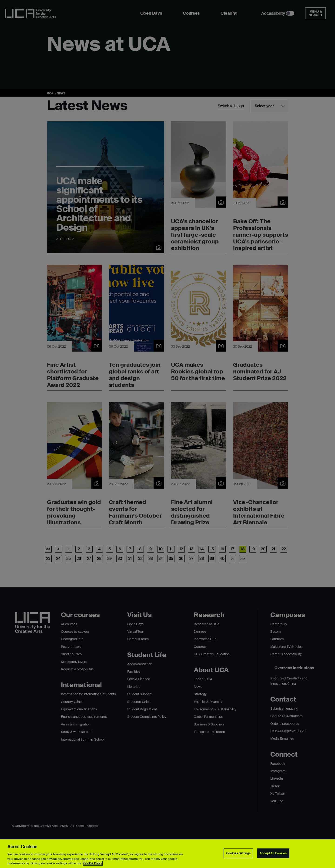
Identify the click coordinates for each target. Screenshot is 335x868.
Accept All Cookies (273, 853)
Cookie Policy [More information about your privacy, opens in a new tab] (93, 863)
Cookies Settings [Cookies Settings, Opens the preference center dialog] (238, 853)
